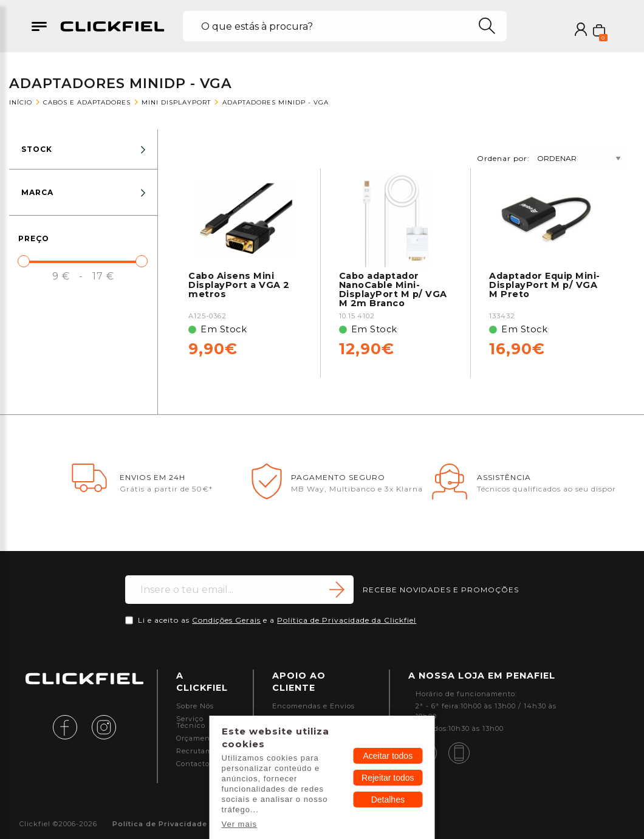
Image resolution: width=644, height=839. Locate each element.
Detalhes (388, 800)
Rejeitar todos (388, 778)
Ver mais (240, 824)
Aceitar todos (388, 756)
